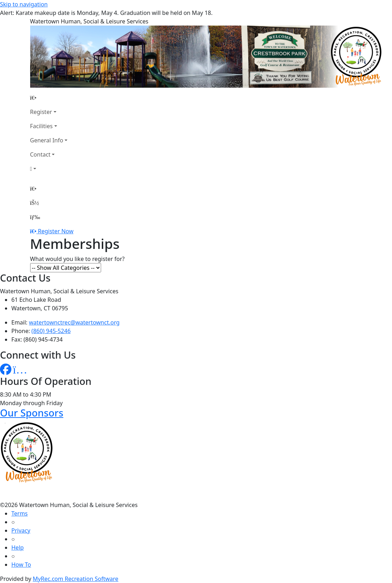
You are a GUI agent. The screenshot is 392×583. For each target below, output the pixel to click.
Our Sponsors (32, 413)
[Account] (49, 169)
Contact (40, 154)
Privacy (21, 530)
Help (18, 547)
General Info (47, 140)
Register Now (56, 231)
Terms (20, 513)
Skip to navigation (24, 4)
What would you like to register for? (78, 259)
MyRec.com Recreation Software (75, 579)
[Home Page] (49, 98)
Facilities (42, 126)
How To (21, 565)
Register (41, 112)
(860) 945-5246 (51, 331)
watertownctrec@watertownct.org (74, 322)
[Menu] (35, 217)
